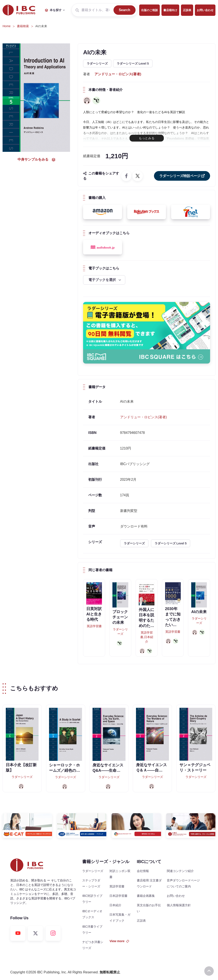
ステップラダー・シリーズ (91, 883)
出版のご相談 (149, 10)
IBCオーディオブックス (92, 914)
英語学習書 (117, 886)
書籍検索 (23, 26)
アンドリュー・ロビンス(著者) (118, 74)
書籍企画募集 (146, 896)
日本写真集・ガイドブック (120, 918)
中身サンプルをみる (36, 160)
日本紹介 (115, 905)
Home (7, 26)
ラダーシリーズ (97, 64)
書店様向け (170, 10)
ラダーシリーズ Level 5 (133, 64)
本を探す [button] (53, 10)
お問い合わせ (205, 10)
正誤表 (187, 10)
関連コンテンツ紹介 (180, 871)
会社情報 (143, 871)
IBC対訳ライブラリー (92, 899)
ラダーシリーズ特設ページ (182, 176)
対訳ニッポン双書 (120, 874)
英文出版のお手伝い (149, 908)
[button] (103, 212)
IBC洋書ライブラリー (92, 930)
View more (119, 941)
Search (125, 10)
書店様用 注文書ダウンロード (149, 883)
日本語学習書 (118, 896)
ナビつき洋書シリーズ (93, 945)
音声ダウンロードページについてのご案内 (183, 883)
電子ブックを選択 (103, 280)
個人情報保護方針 (179, 905)
